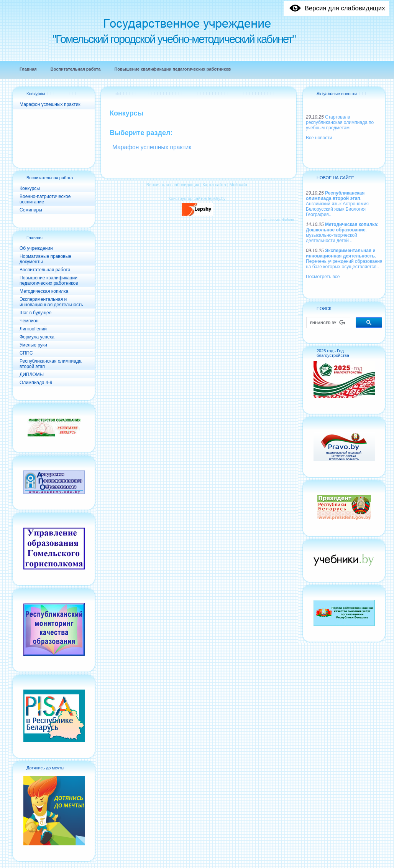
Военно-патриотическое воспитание (45, 199)
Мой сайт (239, 185)
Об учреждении (36, 248)
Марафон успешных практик (50, 104)
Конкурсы (36, 94)
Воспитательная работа (50, 178)
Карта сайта (214, 185)
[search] (328, 323)
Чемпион (29, 321)
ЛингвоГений (33, 329)
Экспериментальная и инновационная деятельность (51, 302)
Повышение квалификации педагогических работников (49, 281)
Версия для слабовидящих (173, 185)
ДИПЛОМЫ (32, 375)
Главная (34, 238)
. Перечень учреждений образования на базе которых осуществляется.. (344, 259)
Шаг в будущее (35, 313)
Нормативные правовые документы (45, 259)
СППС (26, 353)
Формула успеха (37, 337)
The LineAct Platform (277, 220)
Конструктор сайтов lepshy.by (197, 198)
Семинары (31, 210)
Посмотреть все (323, 277)
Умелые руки (33, 345)
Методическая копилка (44, 291)
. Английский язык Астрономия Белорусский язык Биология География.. (337, 204)
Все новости (319, 138)
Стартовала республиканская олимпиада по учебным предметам (340, 122)
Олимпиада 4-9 (36, 383)
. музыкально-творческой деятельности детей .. (342, 233)
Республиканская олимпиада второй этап (51, 364)
